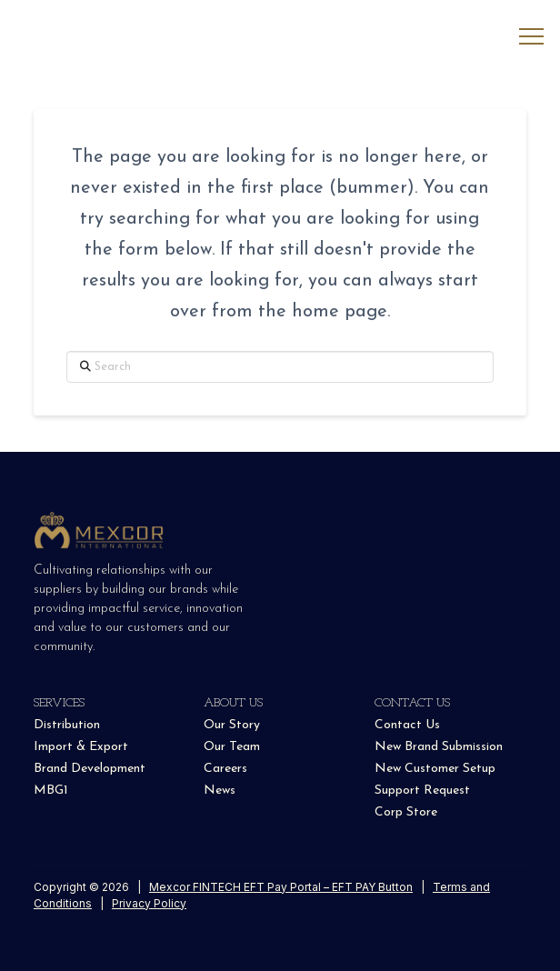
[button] (531, 37)
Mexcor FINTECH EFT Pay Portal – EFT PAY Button (281, 887)
